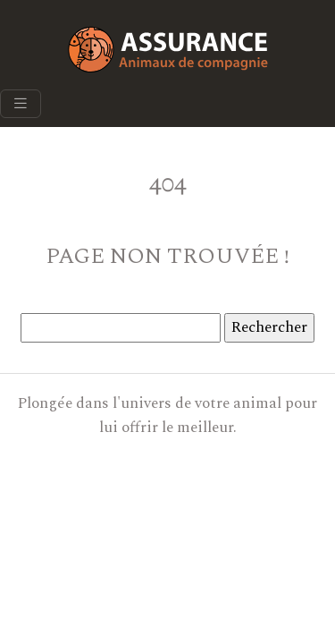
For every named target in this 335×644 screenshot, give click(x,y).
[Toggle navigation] (21, 104)
